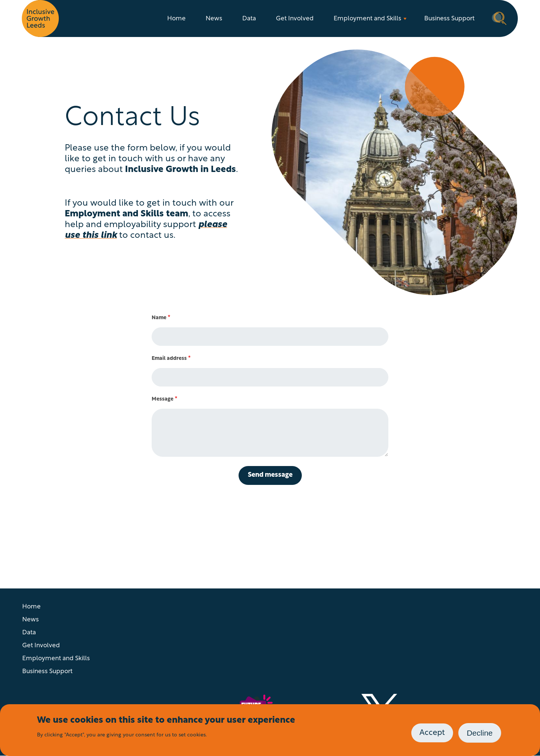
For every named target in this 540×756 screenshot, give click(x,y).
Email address (169, 359)
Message (163, 399)
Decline (480, 733)
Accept (432, 733)
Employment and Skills (367, 19)
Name (159, 318)
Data (249, 19)
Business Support (449, 19)
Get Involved (295, 19)
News (214, 19)
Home (176, 19)
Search (499, 18)
